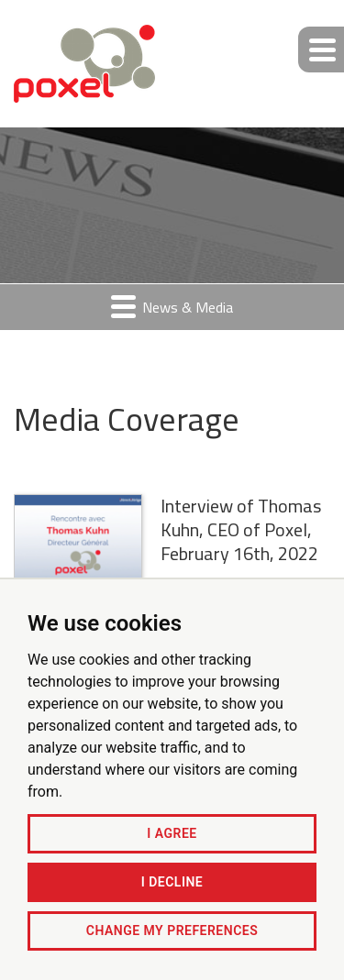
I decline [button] (172, 882)
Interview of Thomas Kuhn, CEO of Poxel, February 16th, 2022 (241, 529)
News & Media (172, 307)
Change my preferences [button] (172, 930)
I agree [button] (172, 833)
